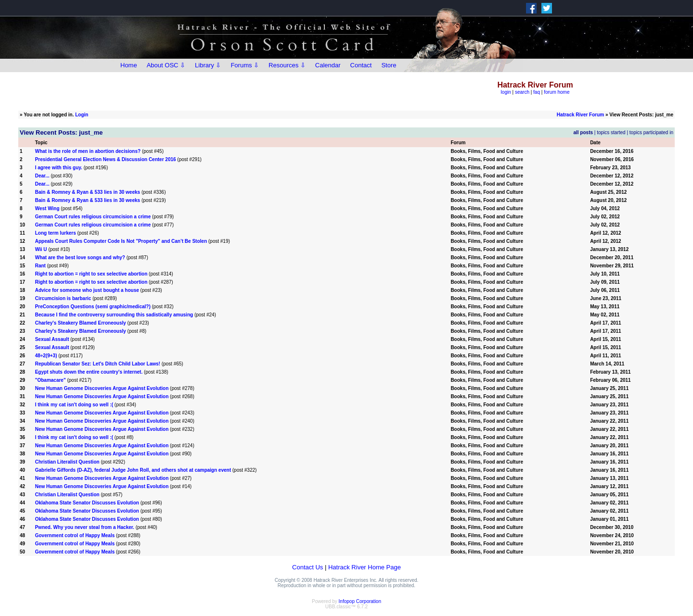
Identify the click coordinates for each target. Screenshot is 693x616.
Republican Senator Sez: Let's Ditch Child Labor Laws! (98, 364)
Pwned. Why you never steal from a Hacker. (85, 527)
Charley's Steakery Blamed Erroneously (81, 323)
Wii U (41, 249)
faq (537, 92)
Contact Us (308, 567)
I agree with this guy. (59, 168)
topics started (611, 132)
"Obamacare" (51, 380)
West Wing (47, 208)
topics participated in (651, 132)
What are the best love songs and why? (80, 258)
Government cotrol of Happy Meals (75, 535)
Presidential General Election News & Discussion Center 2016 (106, 159)
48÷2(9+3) (47, 356)
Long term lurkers (56, 233)
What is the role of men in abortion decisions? (88, 151)
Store (389, 65)
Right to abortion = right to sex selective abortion (91, 274)
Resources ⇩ (287, 65)
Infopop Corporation (360, 601)
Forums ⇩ (245, 65)
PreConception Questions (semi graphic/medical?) (93, 307)
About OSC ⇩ (166, 65)
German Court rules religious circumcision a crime (93, 217)
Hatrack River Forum (580, 115)
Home (129, 65)
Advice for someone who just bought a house (87, 290)
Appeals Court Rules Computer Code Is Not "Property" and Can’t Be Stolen (121, 241)
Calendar (328, 65)
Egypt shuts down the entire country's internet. (89, 372)
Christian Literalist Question (67, 462)
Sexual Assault (52, 339)
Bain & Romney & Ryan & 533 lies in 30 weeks (88, 192)
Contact (361, 65)
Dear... (42, 176)
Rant (40, 266)
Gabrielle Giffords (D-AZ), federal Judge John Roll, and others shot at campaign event (133, 470)
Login (82, 115)
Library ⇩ (208, 65)
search (522, 92)
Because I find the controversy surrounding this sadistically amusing (114, 315)
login (506, 92)
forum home (557, 92)
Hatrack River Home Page (365, 567)
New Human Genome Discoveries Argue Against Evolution (102, 388)
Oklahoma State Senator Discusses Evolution (87, 503)
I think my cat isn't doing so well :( (74, 405)
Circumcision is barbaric (63, 298)
